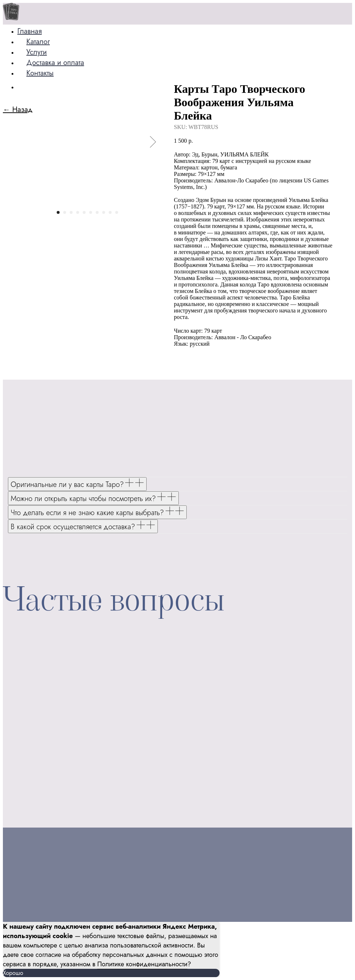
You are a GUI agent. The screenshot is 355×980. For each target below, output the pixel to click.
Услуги (37, 52)
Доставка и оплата (55, 63)
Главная (30, 31)
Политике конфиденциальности (142, 964)
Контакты (40, 73)
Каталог (38, 42)
